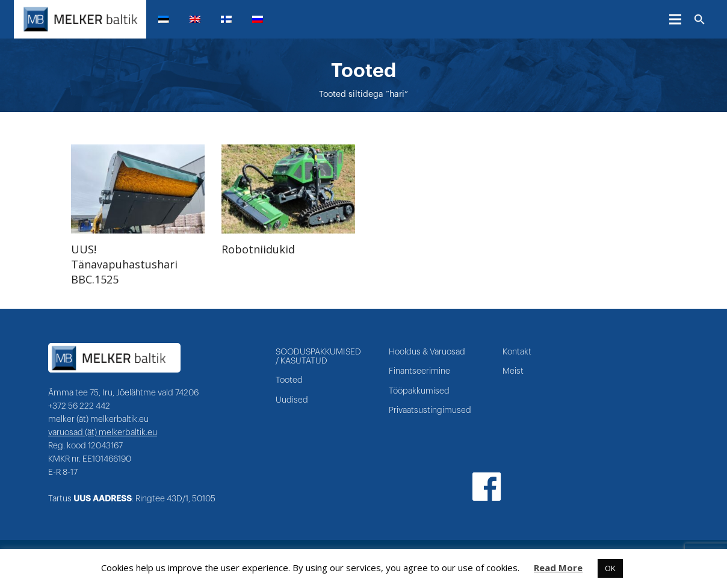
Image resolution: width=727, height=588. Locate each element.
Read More (558, 568)
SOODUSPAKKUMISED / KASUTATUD (318, 357)
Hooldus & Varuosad (427, 352)
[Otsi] (700, 20)
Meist (513, 371)
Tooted (289, 380)
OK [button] (610, 568)
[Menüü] (675, 19)
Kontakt (517, 352)
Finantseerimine (419, 371)
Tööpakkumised (419, 391)
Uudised (292, 400)
